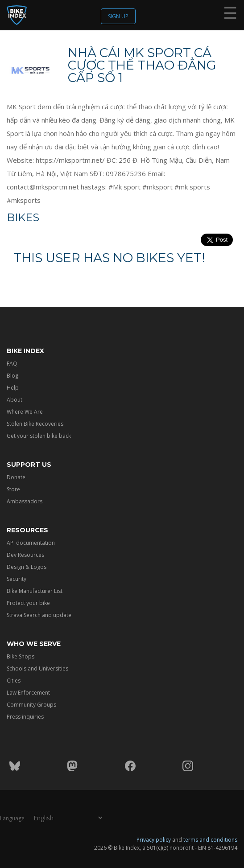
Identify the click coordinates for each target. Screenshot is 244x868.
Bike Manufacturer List (35, 591)
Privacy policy (154, 840)
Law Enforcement (28, 693)
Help (13, 388)
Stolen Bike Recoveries (35, 424)
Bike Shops (21, 656)
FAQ (12, 364)
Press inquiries (25, 717)
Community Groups (31, 705)
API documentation (31, 543)
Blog (12, 376)
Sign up (118, 16)
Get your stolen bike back (39, 436)
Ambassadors (25, 501)
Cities (14, 681)
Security (17, 579)
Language (12, 818)
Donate (16, 477)
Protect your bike (28, 603)
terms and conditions (210, 840)
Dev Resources (25, 555)
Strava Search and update (39, 615)
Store (13, 489)
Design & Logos (27, 567)
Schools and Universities (37, 668)
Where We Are (25, 412)
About (14, 400)
